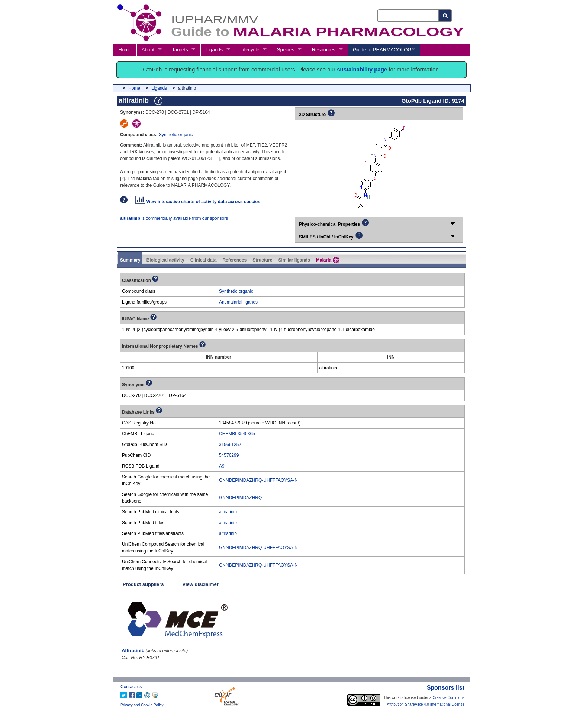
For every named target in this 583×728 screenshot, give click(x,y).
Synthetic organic (176, 135)
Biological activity (165, 260)
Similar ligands (294, 260)
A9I (222, 466)
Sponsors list (446, 688)
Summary (130, 260)
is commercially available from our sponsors (174, 218)
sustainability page (362, 69)
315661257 (230, 445)
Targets (180, 50)
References (234, 260)
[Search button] (446, 16)
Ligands (214, 50)
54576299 (229, 455)
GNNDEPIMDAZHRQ (240, 498)
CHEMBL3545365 (237, 434)
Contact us (131, 687)
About (148, 50)
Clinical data (204, 260)
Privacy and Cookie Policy (142, 705)
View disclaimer (201, 584)
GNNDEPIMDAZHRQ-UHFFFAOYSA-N (258, 480)
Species (286, 50)
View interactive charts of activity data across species (198, 202)
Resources (324, 50)
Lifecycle (250, 50)
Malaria (328, 260)
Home (125, 50)
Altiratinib (133, 650)
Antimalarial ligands (238, 302)
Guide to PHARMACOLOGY (384, 50)
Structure (262, 260)
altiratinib (228, 512)
